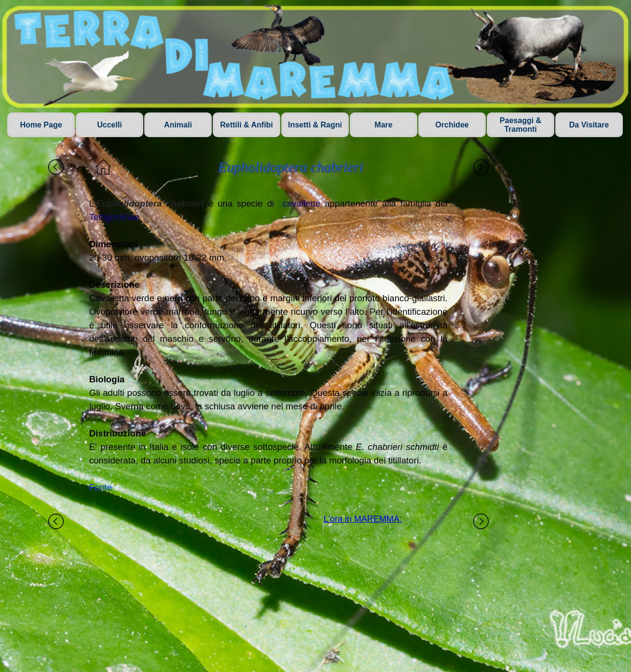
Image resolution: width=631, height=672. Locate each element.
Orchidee (452, 125)
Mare (383, 125)
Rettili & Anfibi (247, 125)
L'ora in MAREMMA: (363, 519)
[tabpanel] (268, 346)
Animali (178, 125)
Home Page (41, 125)
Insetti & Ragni (315, 125)
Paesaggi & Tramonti (521, 125)
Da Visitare (589, 125)
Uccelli (110, 125)
